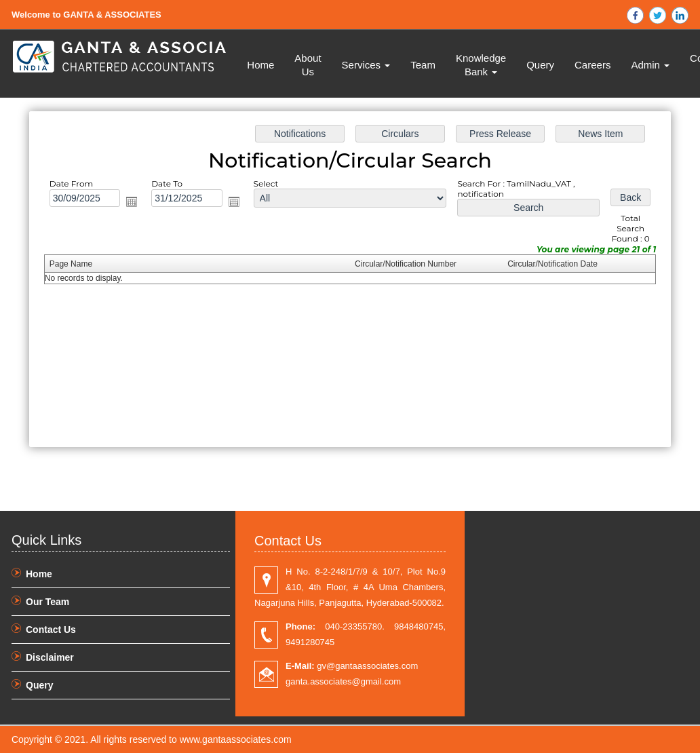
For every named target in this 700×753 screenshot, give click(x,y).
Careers (592, 65)
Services (366, 65)
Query (540, 65)
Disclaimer (50, 657)
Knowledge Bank (481, 65)
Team (423, 65)
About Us (308, 65)
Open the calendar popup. (132, 201)
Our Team (47, 602)
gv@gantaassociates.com (352, 666)
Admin (650, 65)
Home (260, 65)
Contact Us (51, 630)
